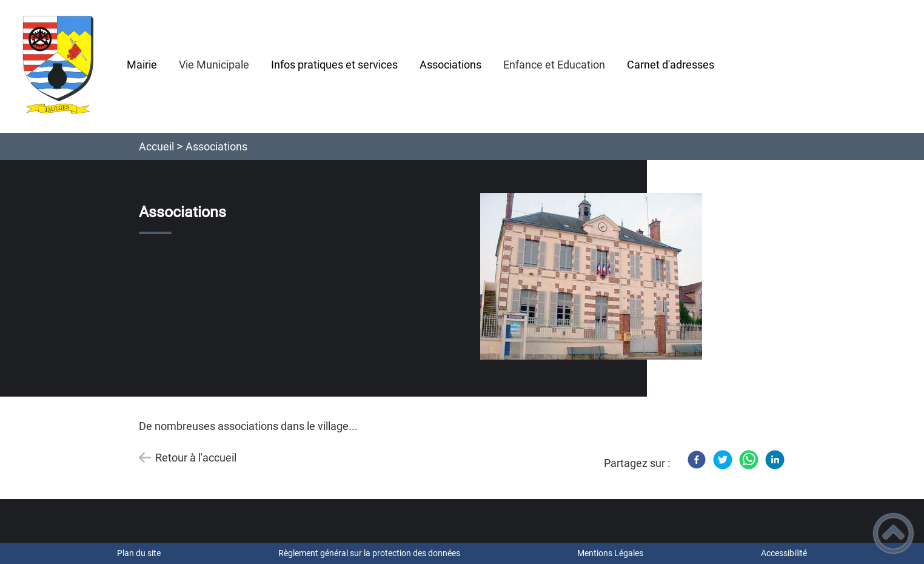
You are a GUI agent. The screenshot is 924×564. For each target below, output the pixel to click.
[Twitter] (723, 460)
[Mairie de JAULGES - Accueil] (58, 66)
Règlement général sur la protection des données (369, 553)
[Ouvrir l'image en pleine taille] (591, 277)
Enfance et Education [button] (554, 65)
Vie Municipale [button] (214, 65)
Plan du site (139, 553)
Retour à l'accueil (196, 458)
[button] (893, 533)
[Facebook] (697, 460)
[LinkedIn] (775, 460)
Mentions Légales (610, 553)
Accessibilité (784, 553)
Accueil (156, 146)
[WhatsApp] (749, 460)
